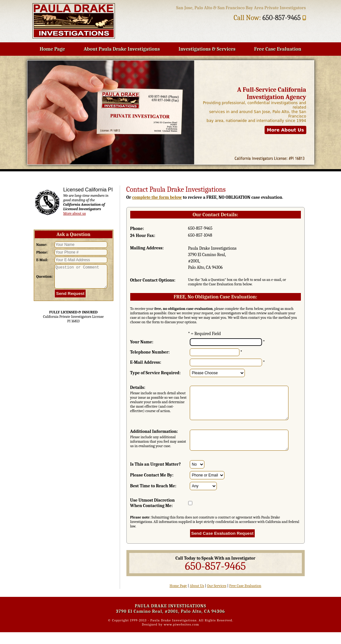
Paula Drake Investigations (174, 632)
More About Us (285, 130)
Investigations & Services (207, 49)
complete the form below (157, 197)
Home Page (53, 49)
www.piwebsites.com (181, 636)
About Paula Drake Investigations (122, 49)
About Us (197, 597)
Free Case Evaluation (278, 49)
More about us (75, 213)
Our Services (217, 597)
